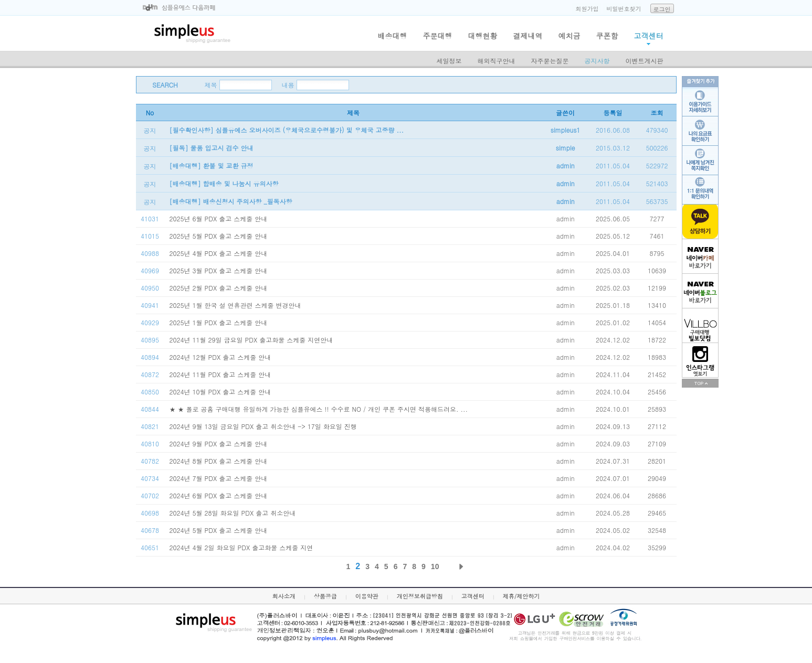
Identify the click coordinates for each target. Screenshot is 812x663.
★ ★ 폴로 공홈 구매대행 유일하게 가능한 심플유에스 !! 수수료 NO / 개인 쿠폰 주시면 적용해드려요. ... (319, 409)
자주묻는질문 (550, 61)
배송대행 (393, 36)
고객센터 (649, 36)
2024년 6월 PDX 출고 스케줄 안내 (219, 495)
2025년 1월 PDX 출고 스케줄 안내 (219, 322)
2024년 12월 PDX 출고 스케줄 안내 (220, 357)
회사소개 (284, 596)
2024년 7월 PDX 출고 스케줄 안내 (219, 478)
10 (435, 566)
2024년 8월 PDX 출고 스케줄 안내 (219, 461)
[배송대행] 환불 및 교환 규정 (212, 165)
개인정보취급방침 (420, 596)
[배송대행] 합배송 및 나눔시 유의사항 (224, 183)
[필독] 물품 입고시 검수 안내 (212, 148)
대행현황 (483, 36)
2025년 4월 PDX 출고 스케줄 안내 (219, 253)
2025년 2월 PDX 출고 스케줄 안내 (219, 288)
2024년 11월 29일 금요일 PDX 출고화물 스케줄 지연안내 (251, 340)
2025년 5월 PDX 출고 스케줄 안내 (219, 236)
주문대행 (438, 36)
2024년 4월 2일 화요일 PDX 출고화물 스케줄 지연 (241, 547)
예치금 (570, 36)
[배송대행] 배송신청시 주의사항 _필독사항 (231, 201)
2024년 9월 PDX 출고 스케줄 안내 (219, 443)
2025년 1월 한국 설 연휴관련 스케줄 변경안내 (235, 305)
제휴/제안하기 (521, 596)
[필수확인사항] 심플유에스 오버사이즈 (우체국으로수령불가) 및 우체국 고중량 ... (287, 130)
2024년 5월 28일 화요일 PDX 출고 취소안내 (233, 513)
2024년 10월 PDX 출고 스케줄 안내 (220, 392)
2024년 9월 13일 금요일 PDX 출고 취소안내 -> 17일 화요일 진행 (263, 426)
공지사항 (597, 61)
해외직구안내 (497, 61)
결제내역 (528, 36)
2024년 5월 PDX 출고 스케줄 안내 (219, 530)
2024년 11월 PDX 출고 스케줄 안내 (220, 374)
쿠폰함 (607, 36)
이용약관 (367, 596)
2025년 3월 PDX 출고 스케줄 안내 (219, 270)
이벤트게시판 (645, 61)
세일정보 (449, 61)
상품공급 (325, 596)
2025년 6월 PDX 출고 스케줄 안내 (219, 218)
